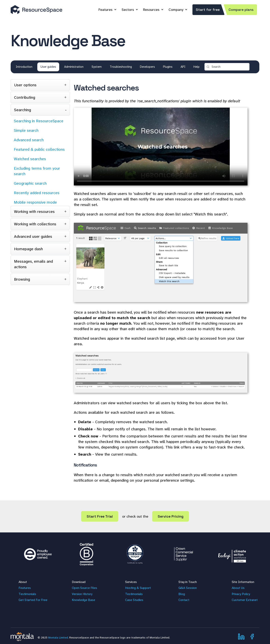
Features (105, 10)
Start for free (208, 10)
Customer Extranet (245, 600)
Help (196, 67)
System (97, 67)
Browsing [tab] (22, 279)
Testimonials (27, 594)
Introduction (24, 67)
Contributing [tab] (25, 97)
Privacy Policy (241, 594)
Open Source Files (84, 588)
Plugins (168, 67)
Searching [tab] (22, 110)
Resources (151, 10)
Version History (82, 594)
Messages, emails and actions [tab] (33, 264)
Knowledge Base (83, 600)
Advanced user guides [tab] (33, 236)
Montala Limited (58, 637)
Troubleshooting (121, 67)
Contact (184, 600)
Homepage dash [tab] (28, 249)
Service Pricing (171, 516)
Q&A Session (188, 588)
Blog (182, 594)
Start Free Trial (100, 516)
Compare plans (241, 10)
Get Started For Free (33, 600)
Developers (147, 67)
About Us (238, 588)
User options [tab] (25, 85)
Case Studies (134, 600)
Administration (74, 67)
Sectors (128, 10)
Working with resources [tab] (34, 212)
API (183, 67)
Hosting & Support (138, 588)
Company (176, 10)
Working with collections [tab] (35, 224)
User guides (48, 67)
